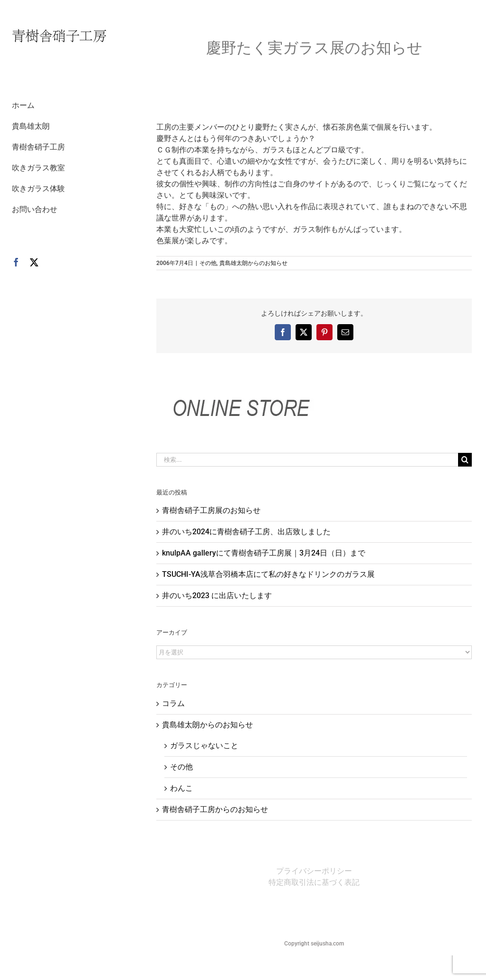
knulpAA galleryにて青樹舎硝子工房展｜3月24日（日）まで (264, 553)
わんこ (181, 788)
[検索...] (307, 460)
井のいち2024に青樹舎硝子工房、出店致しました (246, 532)
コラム (173, 703)
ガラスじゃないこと (204, 746)
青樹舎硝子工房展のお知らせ (211, 510)
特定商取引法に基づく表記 (314, 882)
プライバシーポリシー (314, 871)
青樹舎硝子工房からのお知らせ (215, 809)
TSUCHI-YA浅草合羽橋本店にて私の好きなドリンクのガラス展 (268, 574)
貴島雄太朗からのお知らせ (253, 263)
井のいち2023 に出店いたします (217, 596)
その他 (208, 263)
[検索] (465, 460)
